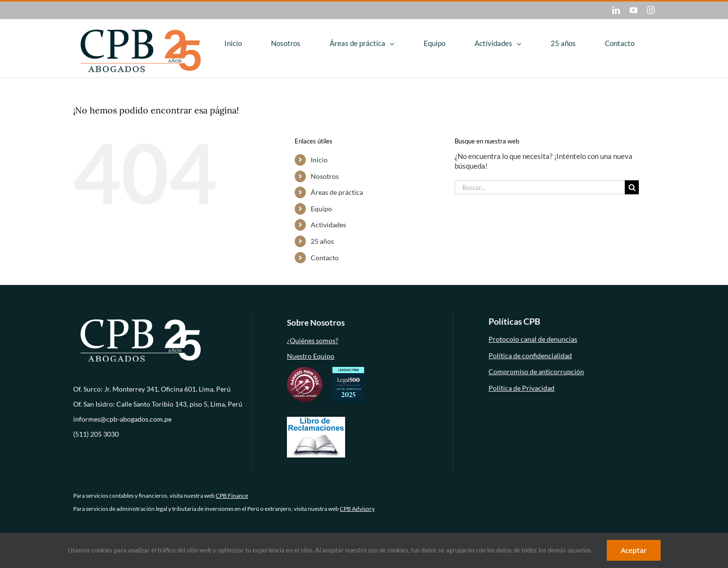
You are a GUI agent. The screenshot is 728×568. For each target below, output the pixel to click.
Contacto (325, 258)
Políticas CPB (514, 321)
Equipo (321, 209)
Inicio (319, 160)
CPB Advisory (357, 509)
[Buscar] (632, 187)
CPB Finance (232, 496)
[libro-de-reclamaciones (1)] (316, 420)
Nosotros (325, 176)
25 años (322, 241)
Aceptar (634, 550)
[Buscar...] (540, 187)
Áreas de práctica (337, 192)
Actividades (328, 225)
